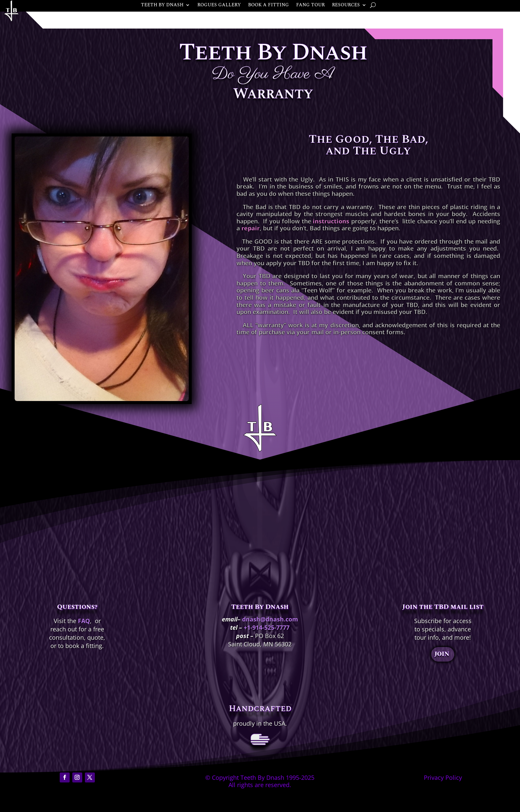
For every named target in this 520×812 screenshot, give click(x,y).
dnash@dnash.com (270, 619)
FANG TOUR (310, 5)
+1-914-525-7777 (267, 627)
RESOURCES (346, 5)
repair (251, 228)
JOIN (442, 654)
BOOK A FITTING (268, 5)
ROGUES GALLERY (219, 5)
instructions (331, 221)
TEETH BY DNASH (162, 5)
